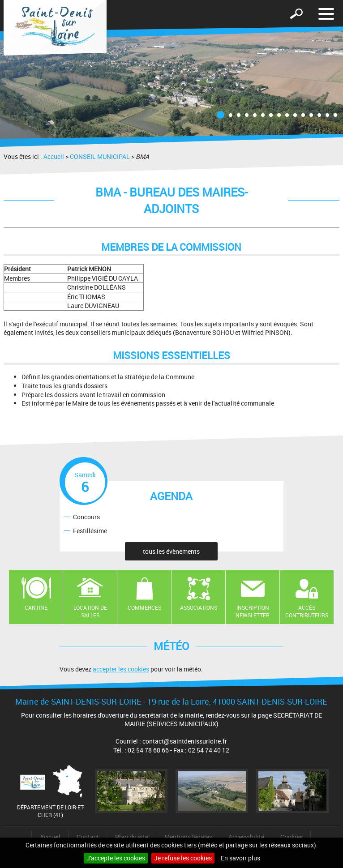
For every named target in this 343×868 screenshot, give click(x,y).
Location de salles (90, 611)
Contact (88, 837)
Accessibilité (246, 837)
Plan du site (132, 837)
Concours (86, 516)
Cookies (292, 837)
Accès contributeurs (307, 611)
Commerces (144, 607)
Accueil (54, 156)
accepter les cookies (121, 669)
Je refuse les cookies (183, 858)
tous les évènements (171, 551)
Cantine (36, 607)
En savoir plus (240, 858)
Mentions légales (188, 837)
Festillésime (90, 530)
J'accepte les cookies (116, 858)
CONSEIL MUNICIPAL (100, 156)
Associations (199, 607)
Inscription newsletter (253, 611)
